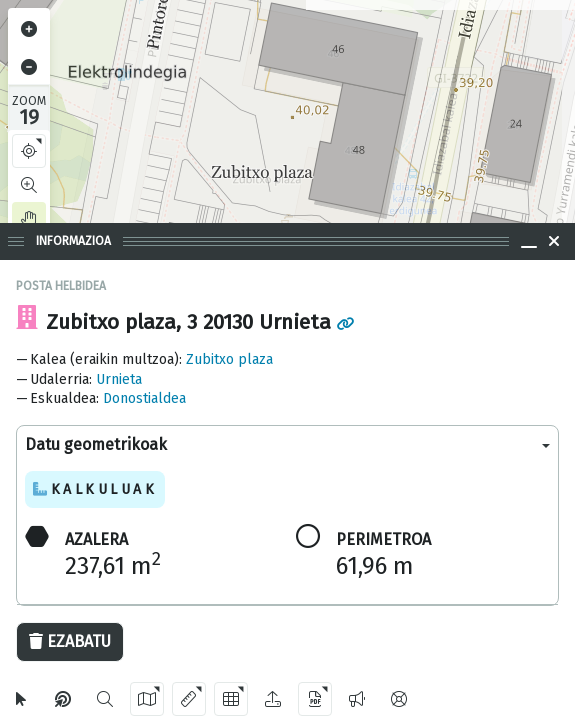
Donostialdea (144, 398)
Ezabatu (70, 641)
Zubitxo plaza (229, 359)
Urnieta (119, 379)
